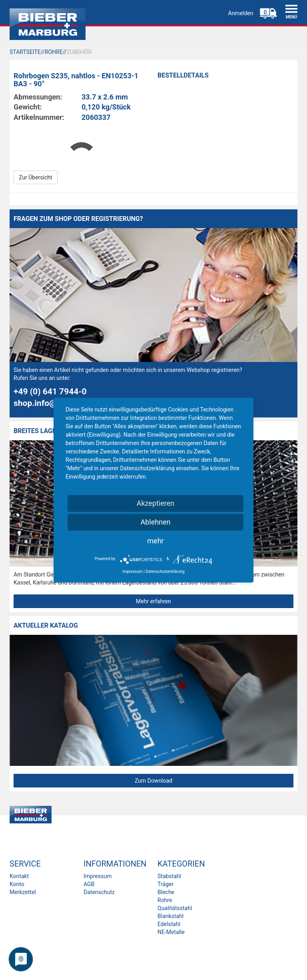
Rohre (165, 900)
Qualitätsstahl (175, 908)
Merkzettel (23, 892)
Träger (165, 884)
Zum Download (153, 781)
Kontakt (19, 876)
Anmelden (240, 13)
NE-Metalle (171, 932)
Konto (17, 884)
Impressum (98, 876)
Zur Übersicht (36, 177)
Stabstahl (169, 876)
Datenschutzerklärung (165, 572)
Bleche (166, 892)
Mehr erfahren (153, 601)
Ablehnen (155, 522)
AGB (89, 884)
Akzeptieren (156, 503)
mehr (155, 541)
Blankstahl (170, 916)
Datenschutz (99, 892)
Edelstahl (169, 924)
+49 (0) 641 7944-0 (50, 392)
